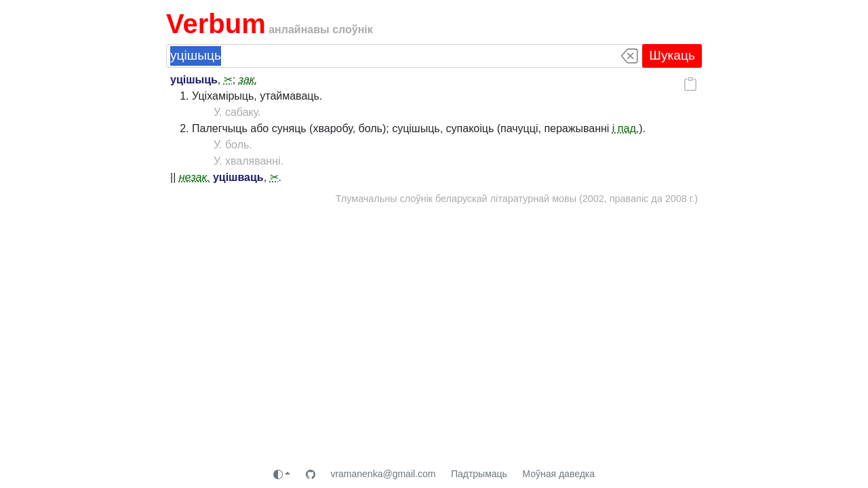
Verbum (216, 24)
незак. (195, 177)
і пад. (626, 128)
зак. (248, 80)
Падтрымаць (479, 474)
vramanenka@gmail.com (383, 474)
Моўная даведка (558, 474)
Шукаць (672, 55)
